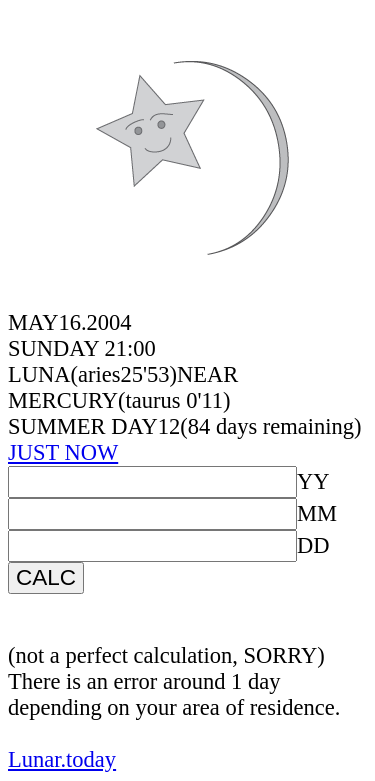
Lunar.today (62, 759)
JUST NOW (63, 452)
